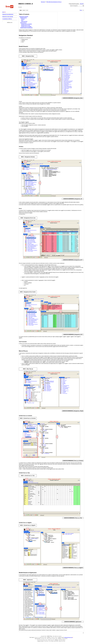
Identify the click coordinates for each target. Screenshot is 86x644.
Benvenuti (43, 2)
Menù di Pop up (23, 23)
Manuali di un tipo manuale (8, 17)
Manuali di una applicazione (8, 14)
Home (9, 7)
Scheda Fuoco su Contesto (27, 24)
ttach (24, 10)
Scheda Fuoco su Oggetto (26, 26)
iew (21, 10)
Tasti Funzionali (24, 22)
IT (5, 12)
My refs (82, 4)
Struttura (23, 19)
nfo (27, 10)
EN (3, 12)
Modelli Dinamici (24, 18)
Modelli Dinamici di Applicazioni (26, 28)
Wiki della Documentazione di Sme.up (54, 2)
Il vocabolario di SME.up (7, 19)
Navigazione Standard (24, 17)
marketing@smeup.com (68, 637)
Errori (22, 20)
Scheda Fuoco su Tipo (26, 25)
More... (81, 10)
